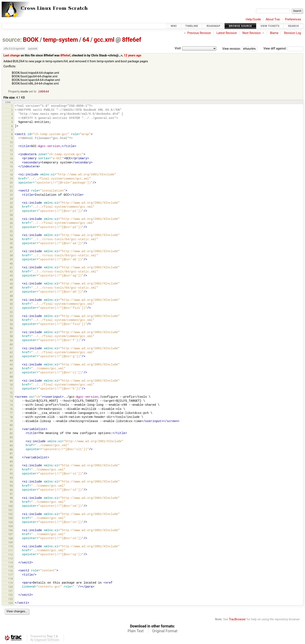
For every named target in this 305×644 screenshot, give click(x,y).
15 (11, 163)
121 (10, 591)
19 (11, 179)
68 (11, 377)
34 (11, 240)
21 (11, 187)
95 (11, 486)
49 (11, 300)
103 (10, 518)
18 (11, 175)
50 (11, 304)
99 (11, 502)
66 (11, 369)
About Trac (273, 19)
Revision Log (293, 33)
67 (11, 373)
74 (11, 401)
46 (11, 288)
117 (10, 575)
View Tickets (270, 26)
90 (11, 466)
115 (10, 567)
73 (11, 397)
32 (11, 232)
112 (10, 555)
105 (10, 527)
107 (10, 535)
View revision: (232, 49)
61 (11, 349)
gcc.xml (104, 40)
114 (10, 563)
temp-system (60, 40)
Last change (12, 55)
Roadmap (213, 26)
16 (11, 167)
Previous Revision (199, 33)
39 (11, 260)
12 (11, 151)
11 (11, 147)
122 (10, 595)
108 (10, 539)
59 (11, 341)
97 (11, 494)
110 (10, 547)
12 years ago (133, 55)
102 (10, 514)
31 (11, 227)
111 (10, 551)
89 (11, 462)
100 (10, 506)
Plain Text (136, 631)
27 (11, 211)
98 (11, 498)
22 (11, 191)
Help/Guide (253, 19)
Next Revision (251, 33)
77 (11, 413)
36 (11, 248)
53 (11, 316)
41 (11, 268)
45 (11, 284)
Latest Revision (227, 33)
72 (11, 393)
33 (11, 236)
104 (10, 523)
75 (11, 405)
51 (11, 308)
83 (11, 438)
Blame (274, 33)
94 (11, 482)
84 (11, 442)
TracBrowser (237, 620)
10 (11, 143)
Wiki (174, 26)
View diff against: (283, 49)
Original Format (165, 631)
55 (11, 325)
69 (11, 381)
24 (11, 199)
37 (11, 252)
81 (11, 430)
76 (11, 409)
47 (11, 292)
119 (10, 583)
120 (10, 587)
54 (11, 320)
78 (11, 418)
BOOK (31, 40)
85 (11, 446)
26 (11, 207)
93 (11, 478)
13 (11, 155)
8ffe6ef (132, 40)
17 (11, 171)
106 (10, 531)
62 (11, 353)
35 (11, 244)
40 (11, 264)
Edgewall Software (47, 640)
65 (11, 365)
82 (11, 434)
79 (11, 422)
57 (11, 333)
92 (11, 474)
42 (11, 272)
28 (11, 215)
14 (11, 159)
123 (10, 599)
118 (10, 579)
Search (293, 26)
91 (11, 470)
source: (12, 40)
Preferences (293, 19)
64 (86, 40)
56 (11, 329)
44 (11, 280)
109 (10, 543)
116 (10, 571)
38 (11, 256)
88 (11, 458)
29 (11, 220)
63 (11, 357)
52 (11, 312)
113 (10, 559)
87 (11, 454)
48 (11, 296)
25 (11, 203)
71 (11, 389)
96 (11, 490)
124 (10, 603)
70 (11, 385)
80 (11, 426)
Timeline (192, 26)
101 (10, 510)
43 (11, 276)
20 (11, 183)
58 (11, 337)
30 (11, 224)
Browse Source (240, 26)
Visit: (178, 48)
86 (11, 450)
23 (11, 195)
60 (11, 345)
